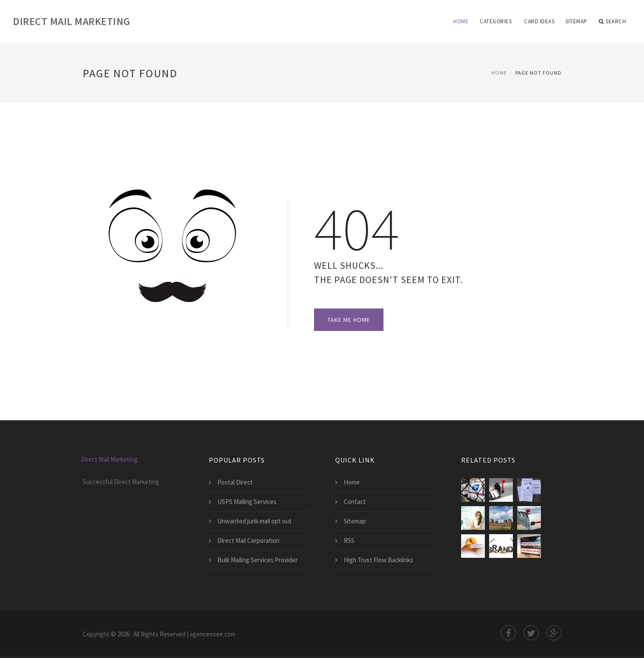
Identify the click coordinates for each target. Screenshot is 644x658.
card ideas (539, 21)
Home (461, 21)
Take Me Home (349, 320)
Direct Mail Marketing (72, 21)
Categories (496, 21)
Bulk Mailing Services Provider (258, 560)
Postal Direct (235, 482)
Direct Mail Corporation (248, 540)
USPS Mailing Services (247, 502)
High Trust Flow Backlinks (379, 560)
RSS (349, 540)
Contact (355, 502)
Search (613, 22)
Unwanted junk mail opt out (254, 521)
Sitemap (576, 21)
